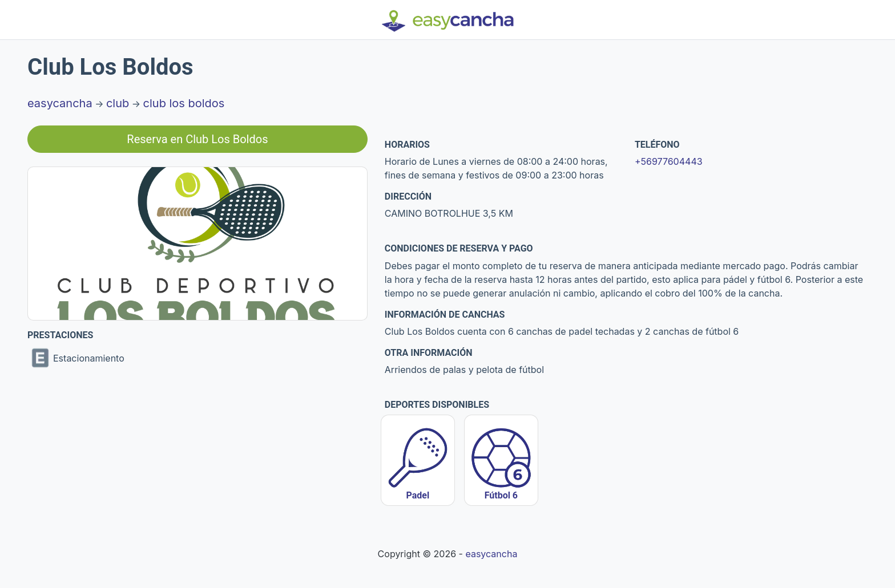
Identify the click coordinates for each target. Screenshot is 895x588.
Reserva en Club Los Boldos (197, 139)
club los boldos (184, 103)
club (118, 103)
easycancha (60, 103)
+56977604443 (669, 161)
